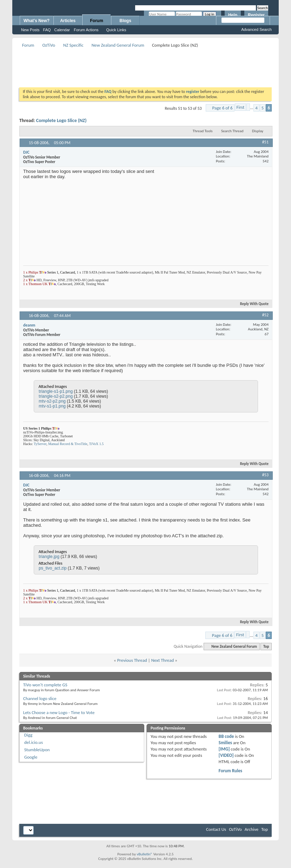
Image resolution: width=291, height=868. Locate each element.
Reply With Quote (251, 304)
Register (256, 15)
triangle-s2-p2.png (56, 396)
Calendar (62, 30)
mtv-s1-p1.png (52, 406)
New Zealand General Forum (118, 45)
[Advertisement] (147, 65)
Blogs (125, 21)
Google (31, 757)
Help (233, 15)
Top (266, 647)
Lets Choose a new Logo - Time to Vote (59, 712)
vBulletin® (144, 854)
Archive (252, 829)
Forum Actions (86, 30)
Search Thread (232, 131)
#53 (265, 475)
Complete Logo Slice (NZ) (61, 120)
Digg (28, 735)
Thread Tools (203, 131)
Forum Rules (230, 771)
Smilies (225, 743)
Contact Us (216, 829)
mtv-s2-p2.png (52, 401)
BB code (226, 736)
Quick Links (116, 30)
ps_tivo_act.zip (52, 568)
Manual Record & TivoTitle (68, 444)
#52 (265, 315)
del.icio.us (34, 742)
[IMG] (224, 749)
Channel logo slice (40, 698)
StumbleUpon (37, 750)
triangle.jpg (49, 557)
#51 (265, 142)
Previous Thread (132, 660)
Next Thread (163, 660)
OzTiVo (49, 45)
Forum (97, 21)
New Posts (30, 30)
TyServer (40, 444)
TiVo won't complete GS (45, 685)
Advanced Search (256, 29)
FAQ (47, 30)
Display (258, 131)
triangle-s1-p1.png (56, 391)
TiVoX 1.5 (97, 444)
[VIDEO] (226, 755)
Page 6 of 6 (223, 108)
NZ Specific (73, 45)
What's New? (37, 21)
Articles (68, 21)
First (241, 107)
